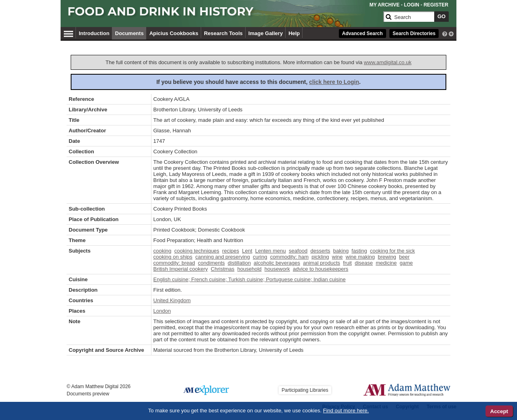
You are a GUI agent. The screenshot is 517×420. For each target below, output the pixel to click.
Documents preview (88, 394)
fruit (347, 263)
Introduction (94, 33)
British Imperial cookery (181, 269)
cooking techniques (197, 251)
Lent (247, 251)
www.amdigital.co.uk (388, 62)
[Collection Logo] (224, 15)
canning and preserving (223, 257)
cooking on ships (173, 257)
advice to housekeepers (320, 269)
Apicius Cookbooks (174, 33)
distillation (239, 263)
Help (294, 33)
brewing (387, 257)
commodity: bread (174, 263)
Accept (499, 411)
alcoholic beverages (277, 263)
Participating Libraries (305, 390)
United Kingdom (172, 300)
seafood (298, 251)
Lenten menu (271, 251)
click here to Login (334, 82)
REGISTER (436, 5)
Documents (129, 33)
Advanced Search (363, 33)
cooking (163, 251)
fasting (359, 251)
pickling (320, 257)
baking (341, 251)
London (162, 311)
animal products (322, 263)
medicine (386, 263)
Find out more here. (346, 411)
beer (404, 257)
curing (260, 257)
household (250, 269)
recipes (231, 251)
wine (337, 257)
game (406, 263)
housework (277, 269)
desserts (320, 251)
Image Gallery (266, 33)
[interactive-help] (445, 33)
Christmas (223, 269)
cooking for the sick (392, 251)
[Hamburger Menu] (68, 33)
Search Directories (414, 33)
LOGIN (412, 5)
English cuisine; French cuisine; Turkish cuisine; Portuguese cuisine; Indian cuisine (250, 279)
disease (364, 263)
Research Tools (223, 33)
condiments (211, 263)
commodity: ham (289, 257)
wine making (360, 257)
